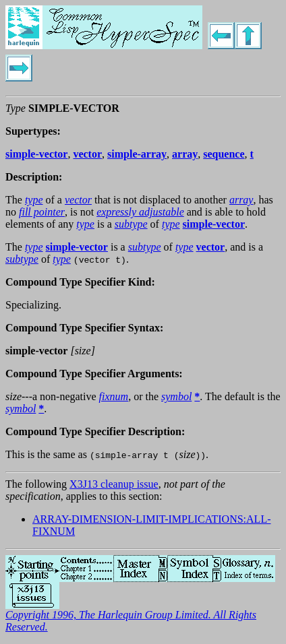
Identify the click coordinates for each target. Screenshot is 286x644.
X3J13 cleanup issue (114, 484)
